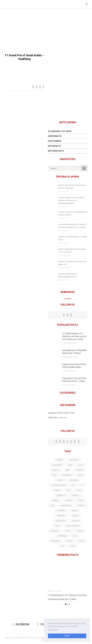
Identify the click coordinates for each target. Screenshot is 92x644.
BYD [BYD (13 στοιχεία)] (54, 475)
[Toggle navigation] (86, 4)
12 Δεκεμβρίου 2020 (70, 357)
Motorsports (56, 151)
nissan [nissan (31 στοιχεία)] (75, 516)
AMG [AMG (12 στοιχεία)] (70, 465)
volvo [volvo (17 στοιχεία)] (82, 541)
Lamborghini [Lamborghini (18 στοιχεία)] (66, 506)
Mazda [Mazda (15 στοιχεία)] (75, 511)
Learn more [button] (53, 630)
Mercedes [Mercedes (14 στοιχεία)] (61, 516)
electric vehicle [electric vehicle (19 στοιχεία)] (59, 485)
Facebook (21, 624)
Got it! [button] (67, 636)
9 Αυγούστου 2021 (69, 385)
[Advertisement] (46, 26)
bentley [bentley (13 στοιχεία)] (56, 470)
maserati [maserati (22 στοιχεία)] (61, 511)
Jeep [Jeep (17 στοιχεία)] (80, 500)
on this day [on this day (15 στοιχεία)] (60, 521)
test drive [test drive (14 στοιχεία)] (55, 541)
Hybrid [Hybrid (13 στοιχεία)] (56, 500)
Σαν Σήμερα (55, 141)
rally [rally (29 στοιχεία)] (57, 526)
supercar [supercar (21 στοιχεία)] (63, 536)
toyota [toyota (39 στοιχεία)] (69, 541)
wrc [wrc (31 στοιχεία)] (72, 546)
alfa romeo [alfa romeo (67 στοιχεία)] (57, 465)
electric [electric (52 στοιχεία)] (74, 480)
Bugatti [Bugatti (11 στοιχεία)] (80, 470)
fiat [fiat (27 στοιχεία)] (69, 490)
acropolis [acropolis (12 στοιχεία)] (74, 460)
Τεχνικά (59, 591)
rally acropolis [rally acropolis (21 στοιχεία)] (73, 526)
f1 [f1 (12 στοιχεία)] (82, 485)
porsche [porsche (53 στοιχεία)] (76, 521)
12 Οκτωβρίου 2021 (69, 343)
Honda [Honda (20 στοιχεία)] (75, 495)
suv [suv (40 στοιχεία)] (75, 536)
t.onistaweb (62, 418)
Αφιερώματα (55, 136)
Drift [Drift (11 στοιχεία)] (80, 475)
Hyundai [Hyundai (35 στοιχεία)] (68, 500)
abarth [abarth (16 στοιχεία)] (60, 460)
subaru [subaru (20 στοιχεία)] (80, 531)
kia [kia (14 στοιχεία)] (53, 506)
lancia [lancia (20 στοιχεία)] (81, 506)
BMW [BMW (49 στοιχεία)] (68, 470)
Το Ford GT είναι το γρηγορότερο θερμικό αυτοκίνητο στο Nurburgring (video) (71, 200)
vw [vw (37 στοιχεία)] (62, 546)
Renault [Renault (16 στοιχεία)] (55, 531)
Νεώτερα (51, 591)
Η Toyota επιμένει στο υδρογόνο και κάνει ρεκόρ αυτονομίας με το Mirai (74, 336)
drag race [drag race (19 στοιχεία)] (67, 475)
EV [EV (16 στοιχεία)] (73, 485)
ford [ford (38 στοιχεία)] (79, 490)
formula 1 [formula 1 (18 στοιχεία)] (61, 495)
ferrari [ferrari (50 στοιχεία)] (57, 490)
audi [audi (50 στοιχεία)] (81, 465)
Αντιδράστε (54, 146)
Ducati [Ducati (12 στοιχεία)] (61, 480)
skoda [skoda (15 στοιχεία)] (68, 531)
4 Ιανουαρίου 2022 (69, 371)
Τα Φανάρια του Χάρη (60, 131)
